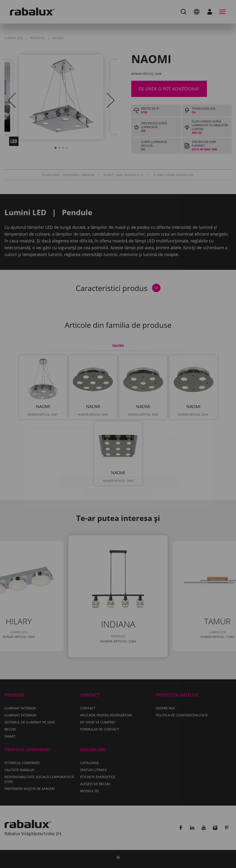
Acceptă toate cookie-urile (118, 466)
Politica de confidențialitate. (87, 440)
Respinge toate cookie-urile (142, 454)
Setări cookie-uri (82, 454)
